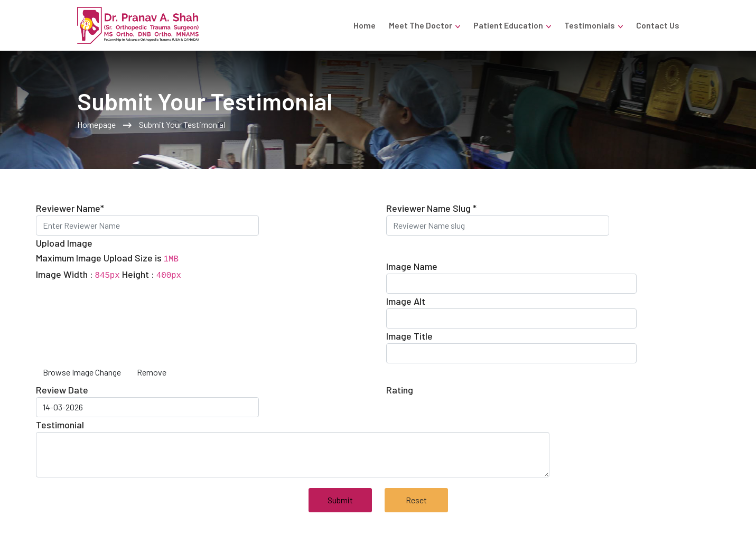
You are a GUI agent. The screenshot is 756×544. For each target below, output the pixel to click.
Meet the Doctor (421, 25)
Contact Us (658, 25)
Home (365, 25)
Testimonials (590, 25)
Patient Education (508, 25)
